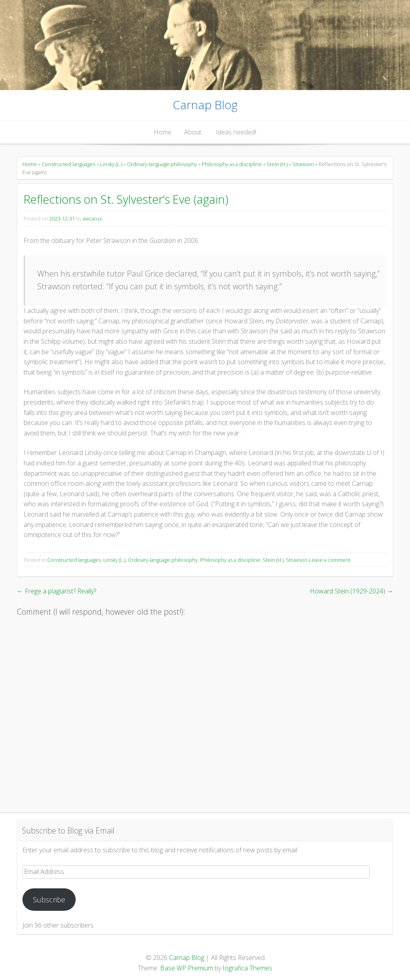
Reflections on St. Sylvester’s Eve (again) (126, 199)
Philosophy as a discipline (232, 164)
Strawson (303, 164)
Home (163, 132)
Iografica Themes (247, 968)
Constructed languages (68, 164)
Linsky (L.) (111, 164)
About (193, 132)
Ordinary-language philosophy (162, 164)
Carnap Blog (205, 105)
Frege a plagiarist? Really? (56, 591)
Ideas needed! (236, 132)
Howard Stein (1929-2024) (352, 591)
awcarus (92, 218)
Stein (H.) (277, 164)
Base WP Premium (187, 968)
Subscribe (49, 900)
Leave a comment (330, 560)
